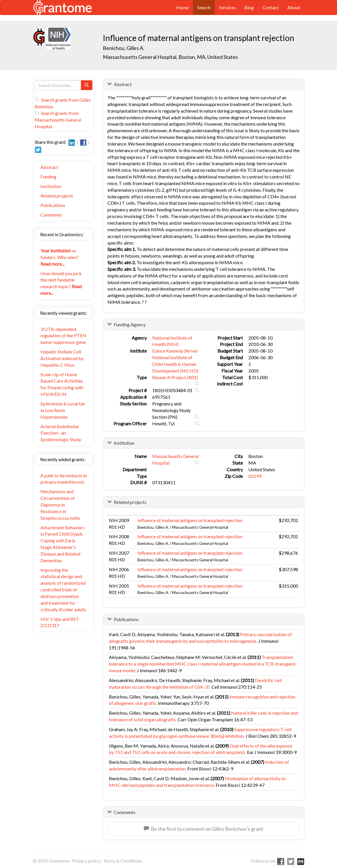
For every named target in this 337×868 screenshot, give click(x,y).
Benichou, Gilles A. (124, 48)
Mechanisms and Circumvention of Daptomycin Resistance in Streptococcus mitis (60, 504)
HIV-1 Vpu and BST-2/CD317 (60, 622)
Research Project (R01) (175, 377)
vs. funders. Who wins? (59, 257)
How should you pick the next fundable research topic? (61, 283)
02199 (255, 476)
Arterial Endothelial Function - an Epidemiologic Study (61, 433)
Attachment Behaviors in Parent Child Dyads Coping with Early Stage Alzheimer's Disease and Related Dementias (63, 544)
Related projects (57, 196)
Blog (249, 7)
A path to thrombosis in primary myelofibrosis (64, 479)
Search (204, 7)
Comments (51, 215)
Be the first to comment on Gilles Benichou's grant (204, 829)
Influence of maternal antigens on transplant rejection (190, 520)
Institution (51, 186)
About (294, 7)
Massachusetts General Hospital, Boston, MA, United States (170, 57)
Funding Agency (130, 324)
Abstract (49, 167)
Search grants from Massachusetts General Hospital (58, 120)
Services (227, 7)
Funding (48, 177)
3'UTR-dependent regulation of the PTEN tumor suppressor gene (63, 336)
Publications (53, 205)
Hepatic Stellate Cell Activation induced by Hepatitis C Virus (62, 358)
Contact (271, 7)
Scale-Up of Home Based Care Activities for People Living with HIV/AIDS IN (62, 384)
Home (182, 7)
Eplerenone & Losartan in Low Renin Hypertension (63, 410)
